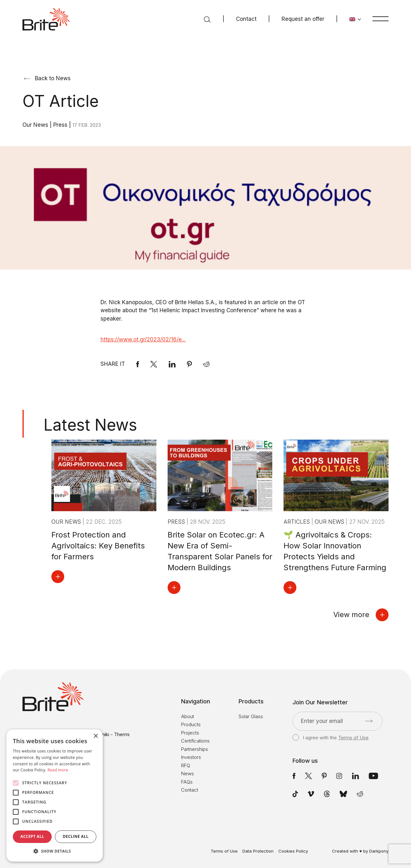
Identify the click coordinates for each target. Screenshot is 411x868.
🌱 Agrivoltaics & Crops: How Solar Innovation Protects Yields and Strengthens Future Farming (335, 551)
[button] (55, 851)
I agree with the (331, 738)
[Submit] (369, 721)
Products (191, 724)
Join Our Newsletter (320, 702)
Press (61, 125)
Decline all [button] (76, 836)
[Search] (207, 19)
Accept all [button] (32, 836)
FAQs (187, 782)
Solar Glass (251, 716)
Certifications (195, 741)
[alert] (55, 795)
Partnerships (195, 749)
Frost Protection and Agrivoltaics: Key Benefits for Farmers (98, 546)
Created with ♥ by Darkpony (360, 851)
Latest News (90, 425)
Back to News (47, 78)
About (188, 716)
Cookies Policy (293, 851)
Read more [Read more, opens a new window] (58, 770)
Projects (190, 733)
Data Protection (258, 851)
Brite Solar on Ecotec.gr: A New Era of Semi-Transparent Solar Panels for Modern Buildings (220, 551)
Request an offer (303, 19)
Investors (191, 757)
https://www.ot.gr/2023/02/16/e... (143, 339)
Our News (36, 125)
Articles (297, 522)
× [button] (96, 736)
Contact (246, 19)
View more (361, 615)
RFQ (186, 765)
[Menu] (380, 19)
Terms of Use (353, 738)
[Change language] (355, 19)
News (188, 773)
